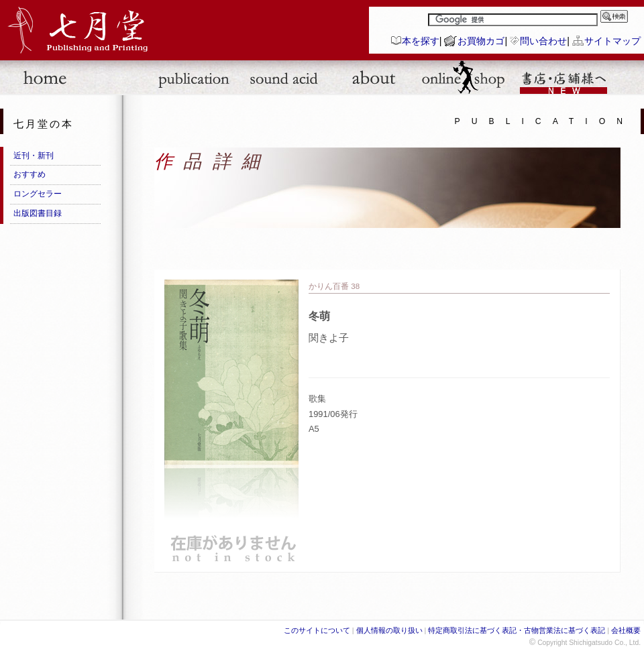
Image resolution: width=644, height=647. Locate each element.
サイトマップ (612, 41)
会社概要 (626, 630)
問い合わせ (543, 41)
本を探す (421, 41)
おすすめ (30, 174)
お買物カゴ (481, 41)
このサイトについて (317, 630)
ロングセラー (38, 194)
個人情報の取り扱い (389, 630)
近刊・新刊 (34, 156)
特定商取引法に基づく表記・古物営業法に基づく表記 (517, 630)
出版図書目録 (38, 213)
